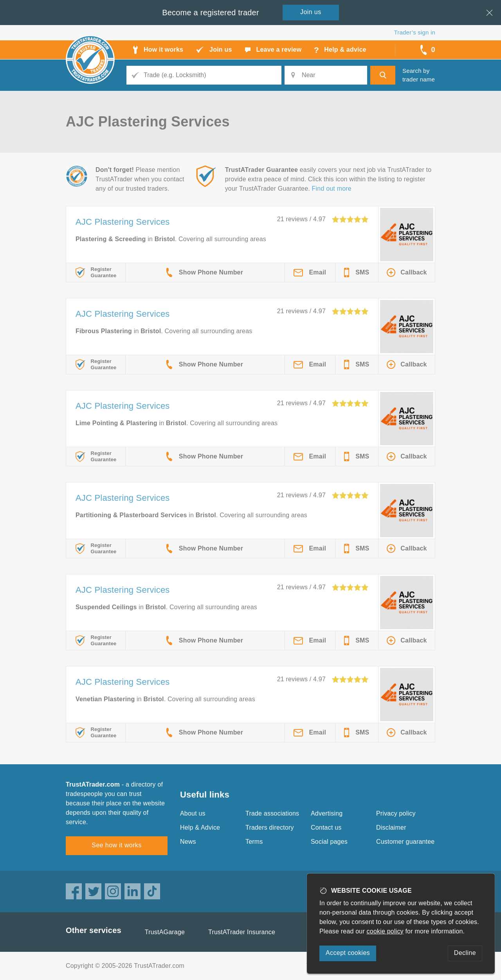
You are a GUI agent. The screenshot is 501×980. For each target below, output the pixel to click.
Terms (254, 842)
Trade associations (272, 813)
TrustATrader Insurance (242, 932)
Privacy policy (396, 813)
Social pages (329, 842)
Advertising (327, 813)
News (188, 842)
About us (193, 813)
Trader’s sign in (415, 32)
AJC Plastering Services (123, 222)
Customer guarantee (405, 842)
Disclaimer (391, 827)
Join (311, 12)
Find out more (332, 189)
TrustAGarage (165, 932)
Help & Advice (200, 827)
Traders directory (270, 827)
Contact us (326, 827)
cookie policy (385, 931)
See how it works (116, 845)
